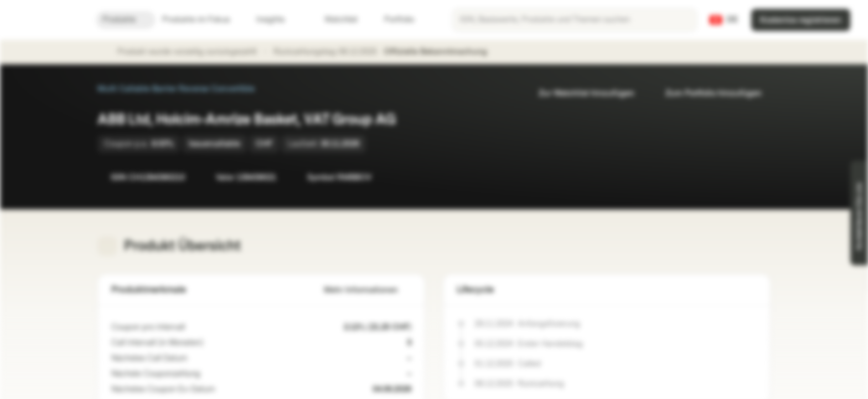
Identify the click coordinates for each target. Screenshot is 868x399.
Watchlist (334, 20)
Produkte (126, 20)
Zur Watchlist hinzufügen (580, 93)
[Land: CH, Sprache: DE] (724, 20)
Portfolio (392, 20)
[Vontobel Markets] (48, 20)
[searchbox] (575, 20)
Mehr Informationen (368, 290)
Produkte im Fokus (203, 20)
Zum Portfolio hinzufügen (707, 93)
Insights (277, 20)
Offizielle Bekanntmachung (441, 52)
